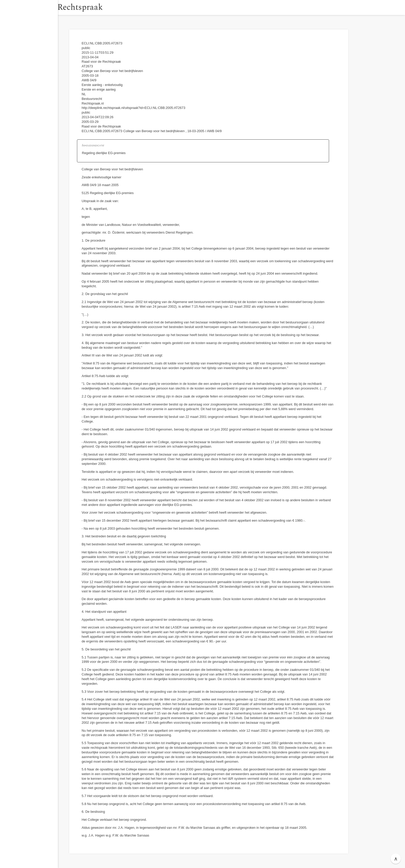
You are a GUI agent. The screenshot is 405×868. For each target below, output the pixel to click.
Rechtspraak (94, 7)
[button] (63, 7)
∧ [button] (396, 859)
